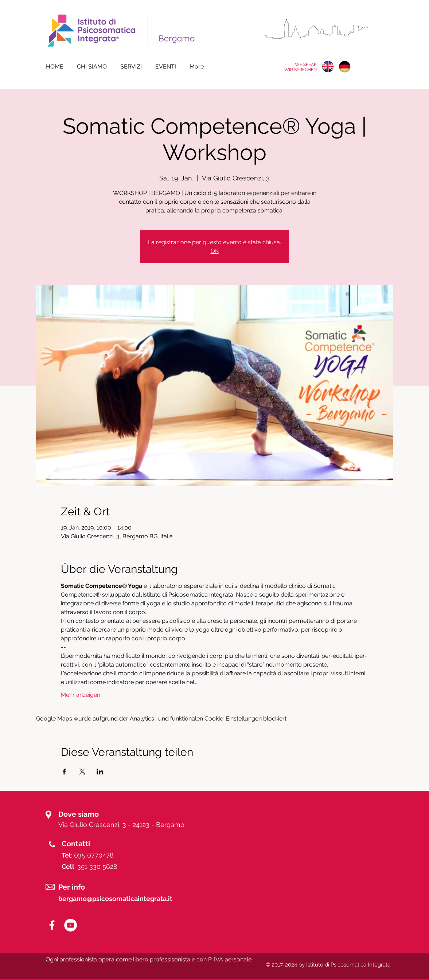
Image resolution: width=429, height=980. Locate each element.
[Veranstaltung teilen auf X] (82, 772)
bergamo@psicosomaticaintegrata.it (115, 899)
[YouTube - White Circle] (71, 925)
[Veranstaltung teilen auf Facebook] (64, 772)
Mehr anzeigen (81, 695)
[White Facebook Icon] (52, 925)
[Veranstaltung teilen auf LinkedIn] (100, 772)
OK (215, 251)
